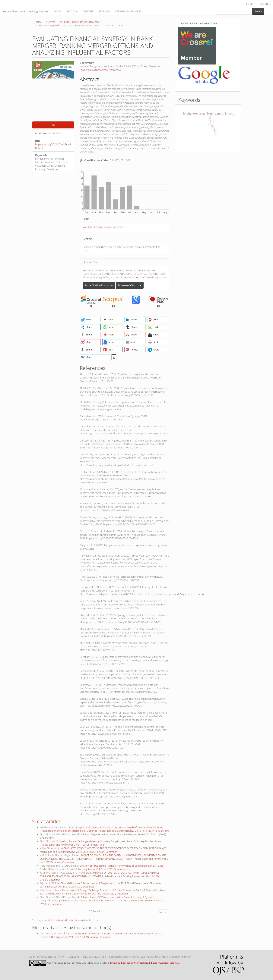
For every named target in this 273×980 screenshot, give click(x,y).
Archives (51, 22)
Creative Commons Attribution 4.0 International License (144, 963)
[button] (90, 319)
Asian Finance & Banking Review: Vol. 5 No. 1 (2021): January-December (101, 935)
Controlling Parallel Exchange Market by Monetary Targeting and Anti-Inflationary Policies (105, 841)
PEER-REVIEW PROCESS (128, 11)
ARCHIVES (104, 11)
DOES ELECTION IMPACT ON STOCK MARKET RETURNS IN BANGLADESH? (115, 933)
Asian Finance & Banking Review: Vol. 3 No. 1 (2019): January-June (134, 831)
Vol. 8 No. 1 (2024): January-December (80, 22)
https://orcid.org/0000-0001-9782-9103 (101, 70)
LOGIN (250, 4)
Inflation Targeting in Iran (95, 834)
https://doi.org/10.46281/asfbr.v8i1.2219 (144, 277)
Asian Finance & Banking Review (26, 11)
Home (38, 22)
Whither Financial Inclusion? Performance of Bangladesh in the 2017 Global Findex (97, 883)
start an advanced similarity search (66, 920)
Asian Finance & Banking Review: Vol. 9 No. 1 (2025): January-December (78, 852)
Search (258, 11)
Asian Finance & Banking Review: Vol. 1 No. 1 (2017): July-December (92, 894)
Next (163, 912)
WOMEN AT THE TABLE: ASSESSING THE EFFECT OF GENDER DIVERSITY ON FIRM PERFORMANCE (114, 848)
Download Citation (130, 285)
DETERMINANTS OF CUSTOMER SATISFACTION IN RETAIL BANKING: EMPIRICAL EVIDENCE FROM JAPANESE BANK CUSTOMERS (99, 874)
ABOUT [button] (72, 11)
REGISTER (265, 4)
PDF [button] (53, 125)
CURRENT (88, 11)
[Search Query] (234, 11)
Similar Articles (46, 821)
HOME (57, 11)
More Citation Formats (99, 285)
